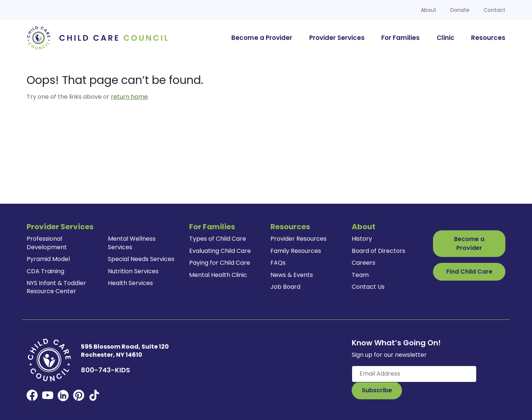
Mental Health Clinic (218, 275)
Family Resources (296, 251)
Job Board (285, 287)
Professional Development (47, 243)
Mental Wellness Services (132, 243)
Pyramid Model (48, 259)
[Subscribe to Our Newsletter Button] (377, 390)
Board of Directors (378, 251)
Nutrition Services (133, 271)
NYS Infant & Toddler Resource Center (56, 287)
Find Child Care (469, 272)
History (362, 239)
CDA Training (45, 271)
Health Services (130, 283)
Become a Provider (469, 243)
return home (129, 97)
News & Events (292, 275)
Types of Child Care (218, 239)
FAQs (278, 263)
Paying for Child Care (220, 263)
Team (360, 275)
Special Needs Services (141, 259)
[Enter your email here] (414, 374)
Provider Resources (299, 239)
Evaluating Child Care (220, 251)
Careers (364, 263)
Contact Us (368, 287)
